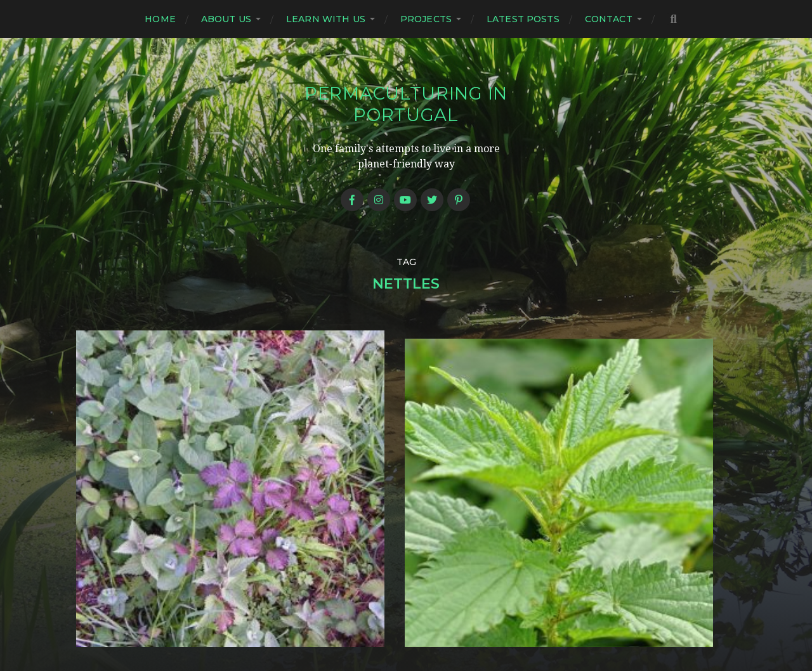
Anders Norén (431, 616)
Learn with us (326, 19)
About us (226, 19)
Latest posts (523, 19)
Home (160, 19)
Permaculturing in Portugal (406, 104)
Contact (609, 19)
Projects (426, 19)
